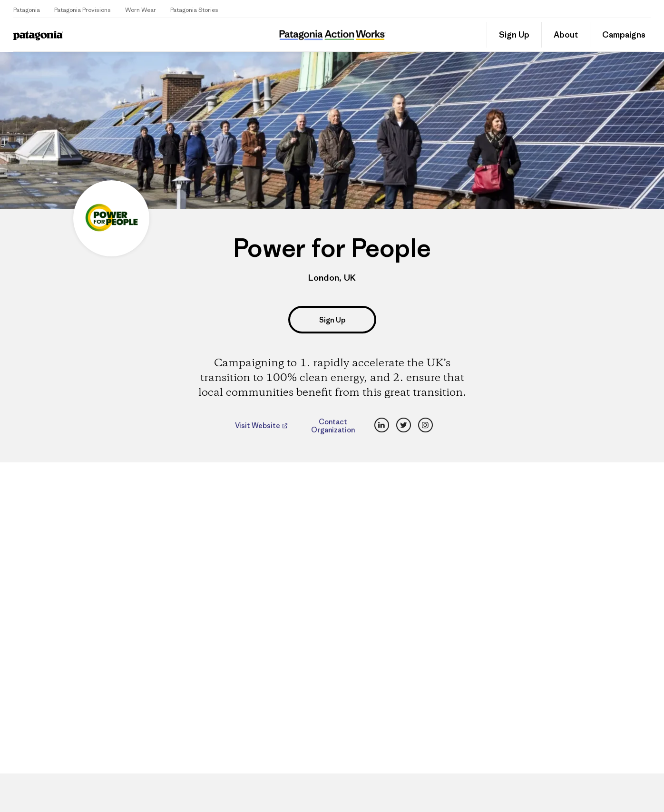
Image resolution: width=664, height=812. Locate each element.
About (566, 35)
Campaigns (624, 35)
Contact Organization (333, 426)
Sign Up (514, 35)
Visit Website (258, 426)
